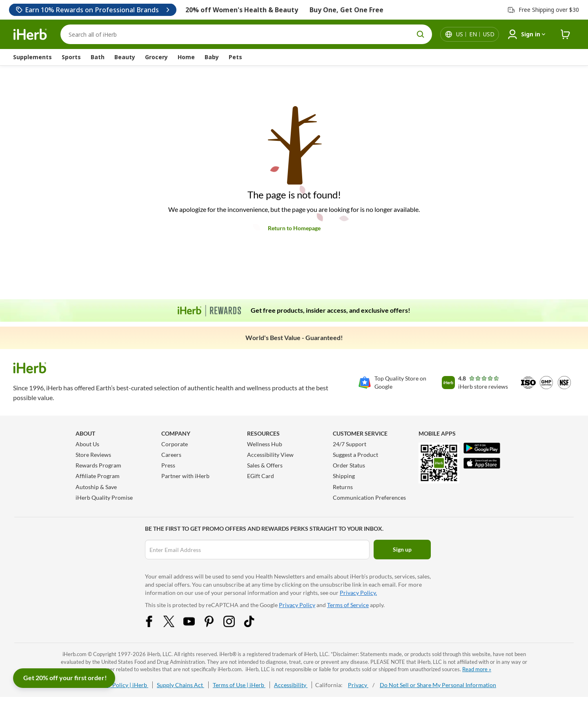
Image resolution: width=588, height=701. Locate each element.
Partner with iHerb (185, 476)
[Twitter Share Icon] (174, 625)
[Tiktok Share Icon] (254, 625)
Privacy (358, 685)
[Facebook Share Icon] (154, 625)
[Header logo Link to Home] (30, 34)
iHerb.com (75, 654)
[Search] (246, 34)
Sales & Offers (265, 465)
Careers (171, 455)
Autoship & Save (96, 487)
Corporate (175, 444)
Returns (343, 487)
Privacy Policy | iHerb (120, 685)
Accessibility (291, 685)
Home (186, 57)
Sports (71, 57)
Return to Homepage (294, 228)
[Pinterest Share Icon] (214, 625)
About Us (87, 444)
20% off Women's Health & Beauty (242, 10)
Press (168, 465)
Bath (98, 57)
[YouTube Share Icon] (194, 625)
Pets (235, 57)
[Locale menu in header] (475, 34)
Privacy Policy (297, 605)
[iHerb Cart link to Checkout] (566, 34)
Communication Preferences (369, 497)
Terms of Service (348, 605)
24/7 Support (350, 444)
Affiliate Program (98, 476)
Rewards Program (98, 465)
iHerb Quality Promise (104, 497)
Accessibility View (270, 455)
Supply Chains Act (180, 685)
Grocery (156, 57)
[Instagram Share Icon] (234, 625)
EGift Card (261, 476)
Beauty (125, 57)
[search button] (421, 34)
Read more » (477, 669)
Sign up (402, 549)
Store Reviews (93, 455)
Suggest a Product (355, 455)
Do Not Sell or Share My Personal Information (438, 685)
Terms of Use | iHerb (239, 685)
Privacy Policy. (358, 593)
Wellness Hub (265, 444)
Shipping (344, 476)
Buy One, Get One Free (346, 10)
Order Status (349, 465)
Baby (212, 57)
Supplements (32, 57)
